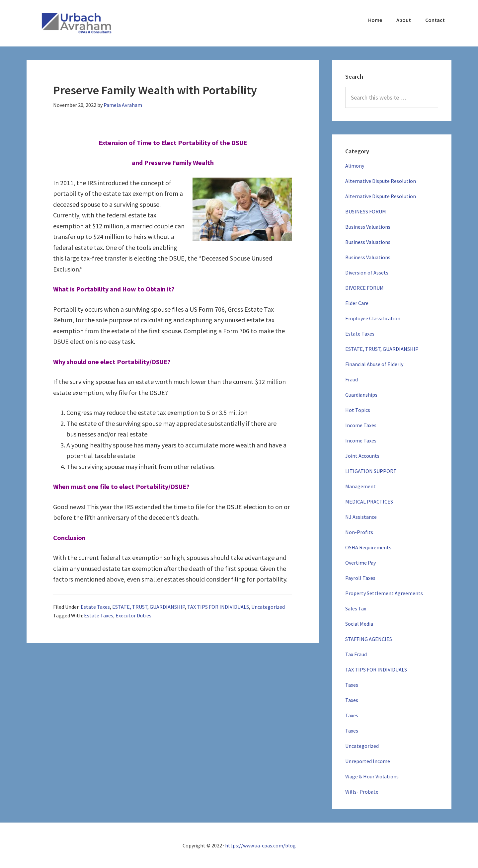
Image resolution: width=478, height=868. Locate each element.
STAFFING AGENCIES (369, 639)
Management (360, 486)
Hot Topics (358, 410)
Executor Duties (133, 615)
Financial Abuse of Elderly (374, 364)
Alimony (355, 166)
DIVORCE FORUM (364, 288)
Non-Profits (359, 532)
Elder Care (357, 303)
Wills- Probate (362, 792)
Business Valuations (368, 227)
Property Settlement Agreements (384, 593)
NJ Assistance (361, 517)
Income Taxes (361, 425)
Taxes (352, 685)
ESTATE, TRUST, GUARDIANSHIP (149, 607)
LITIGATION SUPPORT (371, 471)
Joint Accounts (362, 456)
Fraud (352, 379)
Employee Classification (373, 318)
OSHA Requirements (368, 547)
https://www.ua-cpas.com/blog (260, 845)
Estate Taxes (95, 607)
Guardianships (361, 395)
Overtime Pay (360, 563)
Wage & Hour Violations (372, 776)
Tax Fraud (356, 654)
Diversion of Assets (367, 273)
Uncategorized (268, 607)
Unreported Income (368, 761)
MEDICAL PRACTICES (369, 502)
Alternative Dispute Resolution (381, 181)
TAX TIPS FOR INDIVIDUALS (218, 607)
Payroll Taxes (360, 578)
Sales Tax (356, 608)
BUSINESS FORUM (366, 211)
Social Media (359, 624)
